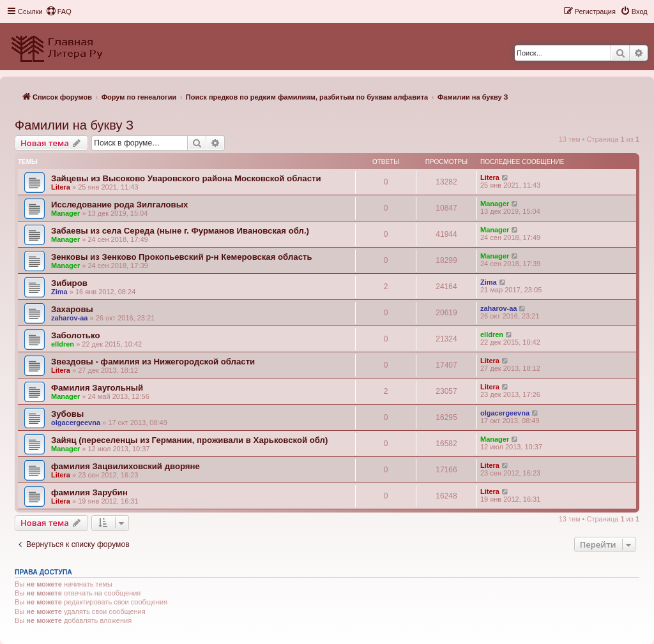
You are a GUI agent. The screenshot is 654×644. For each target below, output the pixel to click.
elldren (63, 344)
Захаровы (72, 309)
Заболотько (75, 335)
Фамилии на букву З (74, 125)
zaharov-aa (69, 318)
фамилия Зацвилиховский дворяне (125, 466)
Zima (59, 292)
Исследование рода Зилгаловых (119, 205)
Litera (61, 187)
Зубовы (67, 414)
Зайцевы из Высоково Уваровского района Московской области (186, 178)
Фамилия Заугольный (97, 388)
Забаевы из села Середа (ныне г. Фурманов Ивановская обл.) (180, 231)
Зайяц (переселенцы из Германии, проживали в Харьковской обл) (189, 440)
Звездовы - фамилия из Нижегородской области (153, 362)
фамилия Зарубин (89, 492)
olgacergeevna (76, 423)
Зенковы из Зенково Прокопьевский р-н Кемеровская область (182, 257)
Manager (65, 213)
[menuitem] (59, 11)
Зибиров (69, 283)
